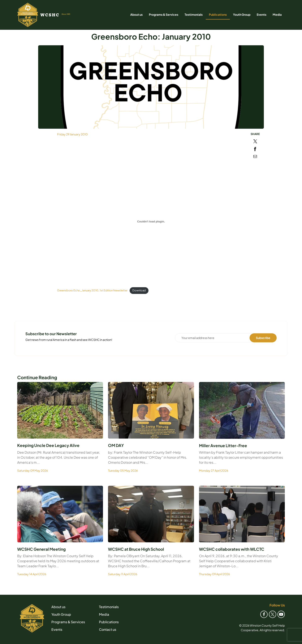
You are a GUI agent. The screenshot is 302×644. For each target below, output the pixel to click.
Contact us (108, 629)
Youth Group (242, 14)
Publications (218, 14)
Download (139, 290)
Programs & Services (164, 14)
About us (136, 14)
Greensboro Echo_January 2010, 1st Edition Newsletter (92, 290)
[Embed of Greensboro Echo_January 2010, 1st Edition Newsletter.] (151, 222)
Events (262, 14)
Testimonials (194, 14)
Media (277, 14)
